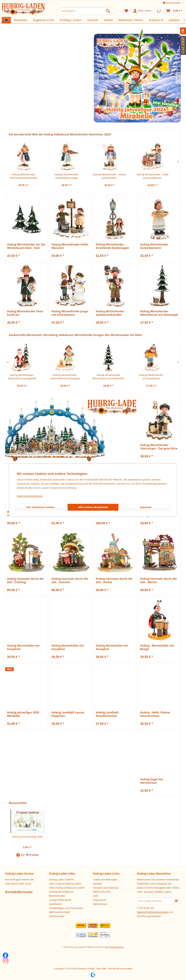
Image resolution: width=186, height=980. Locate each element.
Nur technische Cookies (40, 507)
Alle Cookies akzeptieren (93, 507)
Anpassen (146, 507)
